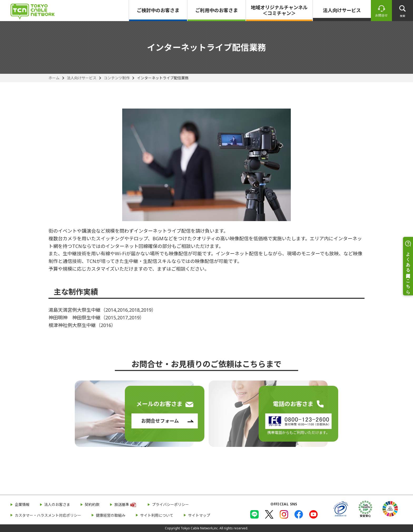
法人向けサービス (342, 10)
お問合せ (381, 15)
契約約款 (92, 504)
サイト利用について (157, 515)
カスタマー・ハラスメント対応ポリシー (48, 515)
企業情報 (22, 504)
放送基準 (122, 504)
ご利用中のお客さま (217, 10)
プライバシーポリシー (170, 504)
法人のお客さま (57, 504)
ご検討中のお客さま (158, 10)
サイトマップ (199, 515)
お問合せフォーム (160, 421)
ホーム (54, 78)
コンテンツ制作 (117, 78)
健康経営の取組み (111, 515)
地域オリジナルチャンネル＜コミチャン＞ (279, 10)
